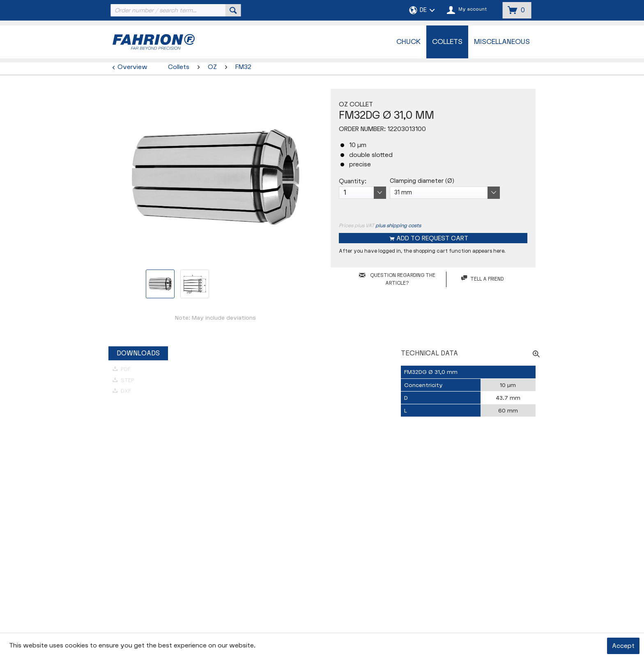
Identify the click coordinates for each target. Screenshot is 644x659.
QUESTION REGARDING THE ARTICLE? (397, 279)
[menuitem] (175, 10)
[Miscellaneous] (502, 42)
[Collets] (447, 42)
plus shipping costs (398, 226)
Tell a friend (482, 279)
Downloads (138, 353)
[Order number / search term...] (175, 10)
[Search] (233, 10)
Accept (623, 646)
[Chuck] (408, 42)
